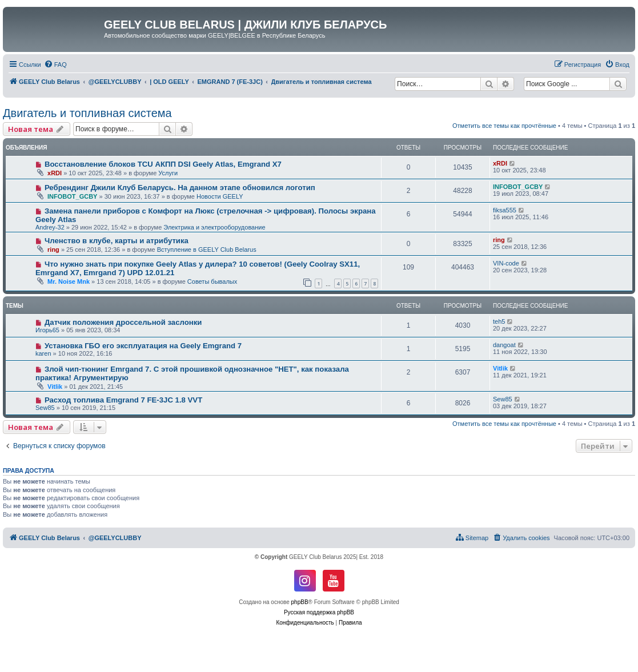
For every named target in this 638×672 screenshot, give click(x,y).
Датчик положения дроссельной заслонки (123, 322)
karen (43, 353)
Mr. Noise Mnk (69, 281)
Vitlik (55, 387)
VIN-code (506, 263)
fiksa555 (505, 210)
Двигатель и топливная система (87, 113)
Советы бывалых (212, 281)
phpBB (300, 602)
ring (53, 250)
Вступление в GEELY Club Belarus (207, 250)
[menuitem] (55, 65)
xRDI (55, 173)
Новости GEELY (220, 196)
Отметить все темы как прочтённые (504, 126)
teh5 (499, 321)
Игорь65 (47, 330)
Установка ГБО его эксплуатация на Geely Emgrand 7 (143, 346)
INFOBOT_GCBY (72, 196)
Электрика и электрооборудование (214, 227)
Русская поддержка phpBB (319, 612)
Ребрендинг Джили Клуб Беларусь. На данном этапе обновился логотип (180, 188)
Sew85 (45, 408)
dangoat (504, 345)
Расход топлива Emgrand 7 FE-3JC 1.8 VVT (123, 400)
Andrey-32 (50, 227)
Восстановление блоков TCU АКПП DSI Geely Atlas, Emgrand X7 (163, 164)
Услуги (168, 173)
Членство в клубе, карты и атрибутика (117, 241)
